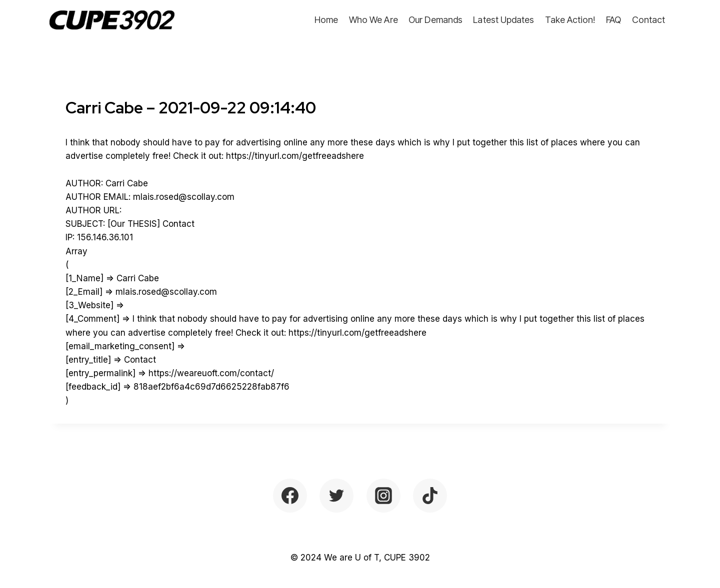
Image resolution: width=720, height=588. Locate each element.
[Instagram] (383, 496)
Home (326, 20)
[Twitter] (336, 496)
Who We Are (373, 20)
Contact (648, 20)
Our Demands (435, 20)
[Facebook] (290, 496)
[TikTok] (430, 496)
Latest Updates (503, 20)
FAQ (613, 20)
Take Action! (570, 20)
